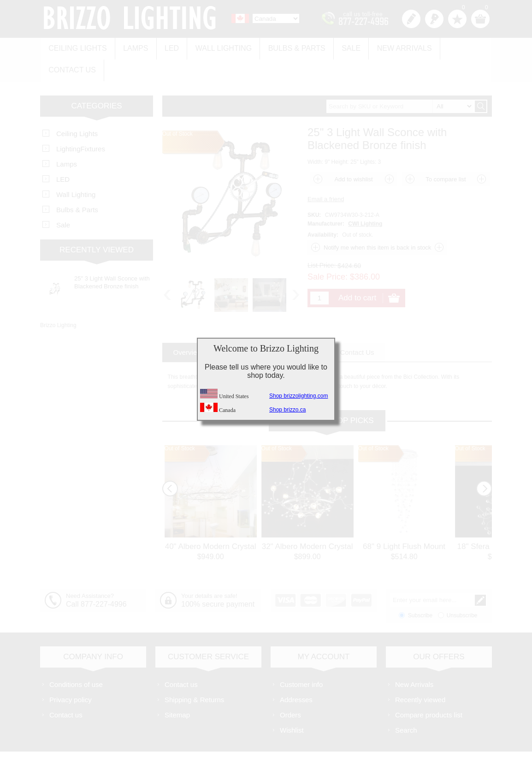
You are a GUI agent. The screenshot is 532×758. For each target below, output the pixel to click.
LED (167, 47)
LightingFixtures (81, 124)
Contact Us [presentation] (357, 327)
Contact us (456, 47)
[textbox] (400, 81)
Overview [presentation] (188, 327)
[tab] (188, 327)
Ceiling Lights (77, 47)
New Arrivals (391, 47)
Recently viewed (420, 675)
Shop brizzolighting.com (299, 396)
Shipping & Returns (194, 675)
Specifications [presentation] (246, 327)
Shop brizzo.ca (287, 410)
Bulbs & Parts (287, 47)
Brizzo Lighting (58, 300)
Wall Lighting (216, 47)
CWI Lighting (365, 199)
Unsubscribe (462, 591)
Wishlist (292, 705)
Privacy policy (71, 675)
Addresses (296, 675)
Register (411, 19)
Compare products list (429, 690)
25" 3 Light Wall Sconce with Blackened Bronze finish (112, 257)
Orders (290, 690)
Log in (434, 19)
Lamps (132, 47)
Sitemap (177, 690)
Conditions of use (76, 660)
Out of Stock (180, 424)
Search (406, 705)
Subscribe (420, 591)
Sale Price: (328, 252)
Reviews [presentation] (304, 327)
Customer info (301, 660)
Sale (340, 47)
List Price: (322, 240)
